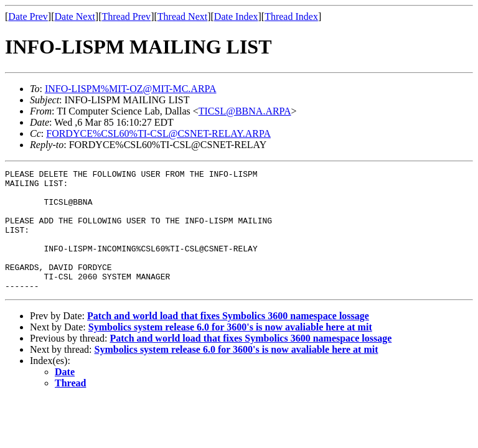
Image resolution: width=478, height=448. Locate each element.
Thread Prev (126, 16)
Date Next (75, 16)
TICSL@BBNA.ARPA (245, 111)
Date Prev (28, 16)
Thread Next (182, 16)
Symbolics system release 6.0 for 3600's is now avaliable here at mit (230, 351)
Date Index (236, 16)
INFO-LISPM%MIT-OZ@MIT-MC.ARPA (131, 89)
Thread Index (291, 16)
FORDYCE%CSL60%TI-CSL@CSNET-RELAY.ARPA (158, 133)
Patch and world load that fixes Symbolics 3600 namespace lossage (228, 340)
